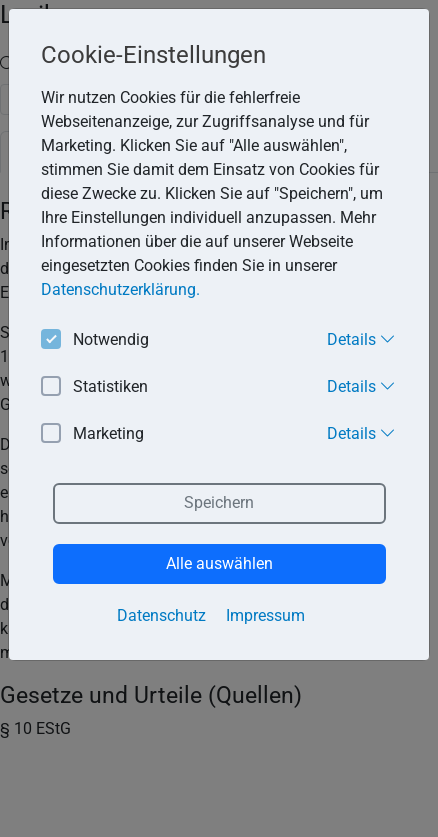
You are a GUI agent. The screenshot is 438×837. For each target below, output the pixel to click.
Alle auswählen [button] (219, 563)
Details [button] (361, 339)
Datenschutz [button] (161, 615)
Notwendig (95, 340)
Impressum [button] (265, 615)
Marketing (92, 434)
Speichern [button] (219, 502)
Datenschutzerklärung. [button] (120, 289)
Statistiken (94, 387)
